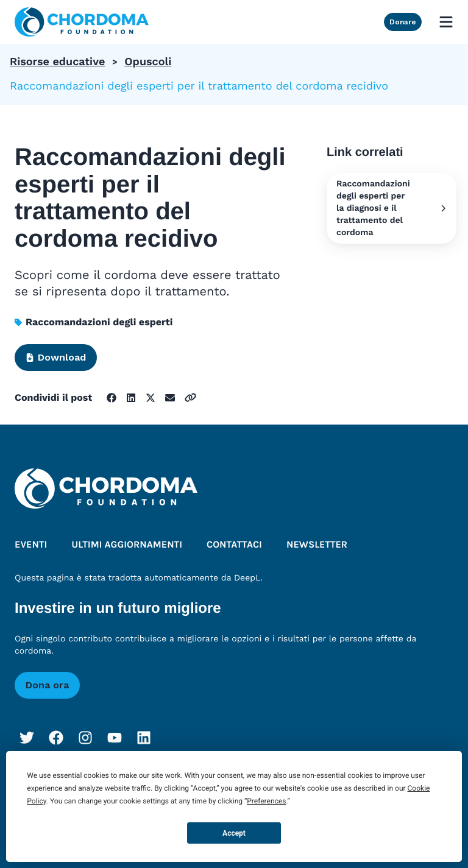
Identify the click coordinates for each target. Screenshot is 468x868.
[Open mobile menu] (446, 22)
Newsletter (317, 545)
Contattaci (234, 545)
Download (56, 357)
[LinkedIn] (144, 738)
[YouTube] (115, 738)
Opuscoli (148, 62)
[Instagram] (85, 738)
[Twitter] (27, 738)
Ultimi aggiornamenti (127, 545)
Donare (403, 22)
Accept (234, 833)
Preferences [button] (266, 801)
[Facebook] (56, 738)
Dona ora (47, 685)
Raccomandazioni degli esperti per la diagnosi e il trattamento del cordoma (392, 208)
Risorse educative (57, 62)
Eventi (31, 545)
